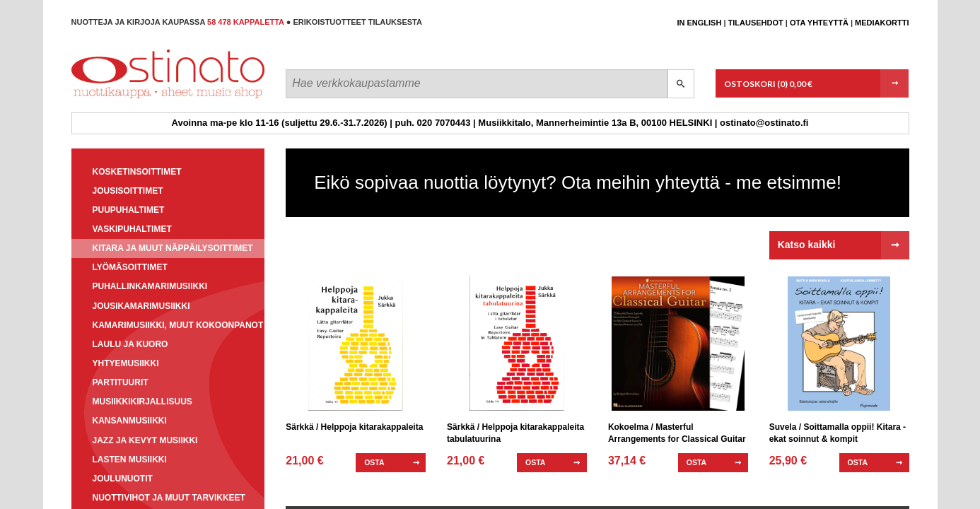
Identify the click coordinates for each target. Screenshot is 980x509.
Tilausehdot (756, 23)
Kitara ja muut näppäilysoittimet (173, 248)
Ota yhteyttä (819, 23)
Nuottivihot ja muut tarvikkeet (169, 498)
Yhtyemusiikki (126, 363)
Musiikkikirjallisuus (142, 402)
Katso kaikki (807, 245)
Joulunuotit (123, 479)
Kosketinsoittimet (137, 172)
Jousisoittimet (128, 191)
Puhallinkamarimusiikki (150, 286)
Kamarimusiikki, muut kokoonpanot (178, 325)
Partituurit (121, 382)
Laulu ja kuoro (130, 344)
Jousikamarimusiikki (141, 306)
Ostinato (135, 98)
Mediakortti (882, 23)
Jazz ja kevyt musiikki (145, 440)
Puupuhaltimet (129, 210)
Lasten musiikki (130, 460)
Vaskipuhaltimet (132, 229)
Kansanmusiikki (130, 421)
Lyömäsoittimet (130, 267)
